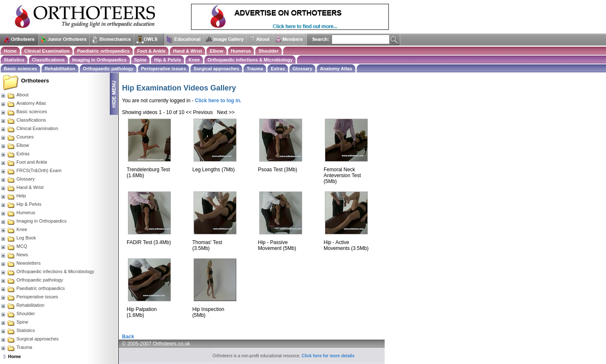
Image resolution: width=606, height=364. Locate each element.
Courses (17, 137)
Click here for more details (328, 356)
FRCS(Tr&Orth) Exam (31, 170)
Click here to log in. (218, 101)
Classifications (48, 60)
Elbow (216, 51)
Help (13, 196)
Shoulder (268, 51)
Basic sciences (20, 69)
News (14, 255)
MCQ (14, 246)
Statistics (14, 60)
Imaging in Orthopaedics (100, 60)
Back (128, 337)
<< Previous (199, 112)
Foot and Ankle (24, 162)
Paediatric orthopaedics (103, 51)
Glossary (302, 69)
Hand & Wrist (187, 51)
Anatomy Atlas (336, 69)
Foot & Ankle (151, 51)
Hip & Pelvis (167, 60)
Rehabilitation (60, 69)
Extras (278, 69)
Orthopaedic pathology (108, 69)
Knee (194, 60)
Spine (141, 60)
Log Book (18, 238)
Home (10, 51)
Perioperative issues (163, 69)
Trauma (255, 69)
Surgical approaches (216, 69)
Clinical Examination (47, 51)
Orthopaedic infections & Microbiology (250, 60)
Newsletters (20, 263)
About (15, 95)
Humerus (241, 51)
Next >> (226, 112)
